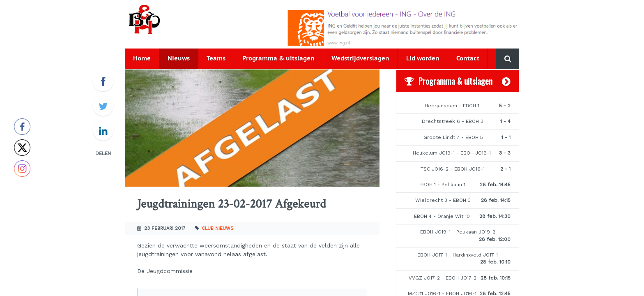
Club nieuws (218, 228)
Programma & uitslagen (278, 59)
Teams (216, 59)
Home (142, 59)
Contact (468, 59)
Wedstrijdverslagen (360, 59)
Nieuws (179, 59)
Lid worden (423, 59)
